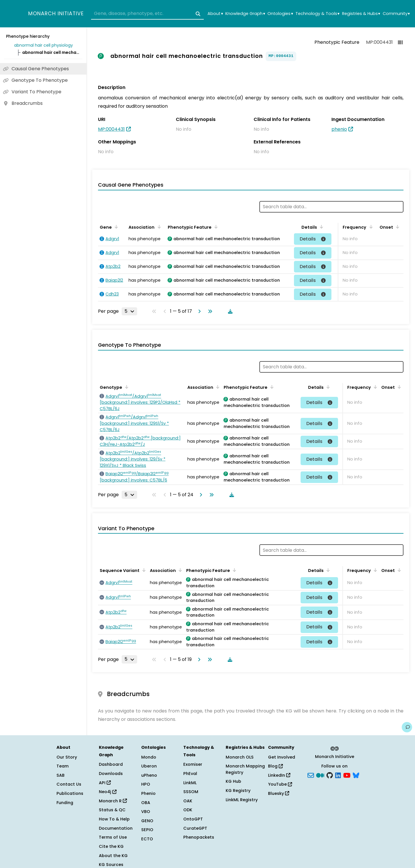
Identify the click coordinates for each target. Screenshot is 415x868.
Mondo (149, 757)
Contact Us (69, 784)
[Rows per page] (129, 311)
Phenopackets (199, 837)
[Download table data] (229, 311)
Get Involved (282, 757)
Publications (70, 793)
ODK (188, 810)
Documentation (116, 828)
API (105, 783)
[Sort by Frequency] (370, 227)
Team (63, 766)
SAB (61, 775)
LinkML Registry (242, 800)
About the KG (113, 856)
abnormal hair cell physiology (44, 45)
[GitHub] (330, 775)
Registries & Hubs (361, 14)
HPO (146, 784)
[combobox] (147, 14)
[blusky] (356, 775)
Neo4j (108, 792)
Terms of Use (113, 837)
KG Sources (111, 865)
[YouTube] (347, 775)
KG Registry (238, 791)
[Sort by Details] (320, 227)
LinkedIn (279, 775)
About (215, 14)
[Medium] (320, 775)
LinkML (190, 783)
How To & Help (114, 819)
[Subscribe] (311, 775)
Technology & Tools (317, 14)
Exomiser (193, 764)
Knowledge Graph (245, 14)
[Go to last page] (209, 311)
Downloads (111, 774)
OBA (146, 803)
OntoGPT (193, 819)
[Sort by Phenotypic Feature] (215, 227)
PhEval (190, 774)
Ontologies (280, 14)
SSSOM (191, 792)
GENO (147, 821)
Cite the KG (111, 846)
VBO (146, 812)
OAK (188, 801)
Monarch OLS (240, 757)
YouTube (280, 784)
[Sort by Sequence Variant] (143, 570)
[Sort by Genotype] (126, 387)
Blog (275, 766)
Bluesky (279, 793)
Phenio (148, 793)
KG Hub (233, 781)
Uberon (149, 766)
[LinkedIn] (338, 775)
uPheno (149, 775)
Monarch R (113, 801)
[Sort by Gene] (115, 227)
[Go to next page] (198, 311)
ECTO (147, 839)
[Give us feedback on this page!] (407, 727)
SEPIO (147, 830)
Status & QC (112, 810)
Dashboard (111, 764)
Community (396, 14)
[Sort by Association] (158, 227)
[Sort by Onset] (397, 227)
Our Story (67, 757)
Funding (65, 803)
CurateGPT (195, 828)
